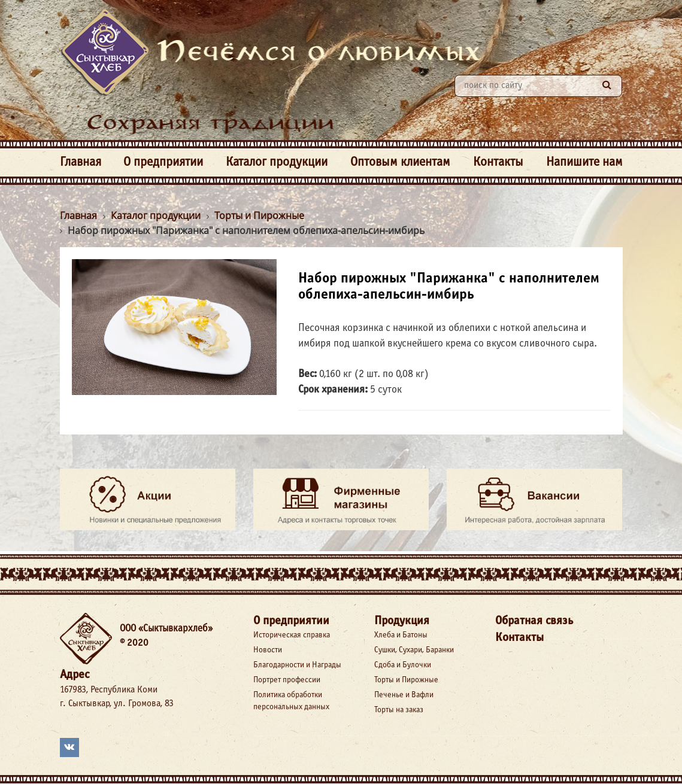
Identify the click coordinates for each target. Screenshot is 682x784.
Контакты (498, 162)
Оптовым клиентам (400, 162)
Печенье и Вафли (404, 695)
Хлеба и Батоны (401, 635)
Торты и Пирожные (406, 680)
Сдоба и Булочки (403, 665)
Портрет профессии (287, 680)
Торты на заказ (399, 710)
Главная (81, 162)
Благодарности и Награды (297, 665)
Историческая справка (292, 635)
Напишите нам (584, 162)
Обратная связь (534, 621)
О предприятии (163, 162)
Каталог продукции (277, 162)
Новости (268, 650)
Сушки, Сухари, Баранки (414, 650)
